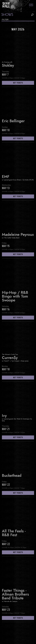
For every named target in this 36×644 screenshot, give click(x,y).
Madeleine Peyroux (18, 234)
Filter (5, 20)
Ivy (4, 416)
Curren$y (10, 358)
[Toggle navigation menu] (31, 5)
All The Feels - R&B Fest (14, 533)
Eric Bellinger (13, 121)
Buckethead (12, 475)
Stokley (8, 65)
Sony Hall (6, 5)
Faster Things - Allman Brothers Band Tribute (15, 594)
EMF (6, 177)
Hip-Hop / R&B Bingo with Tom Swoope (15, 296)
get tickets (18, 83)
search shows (32, 15)
